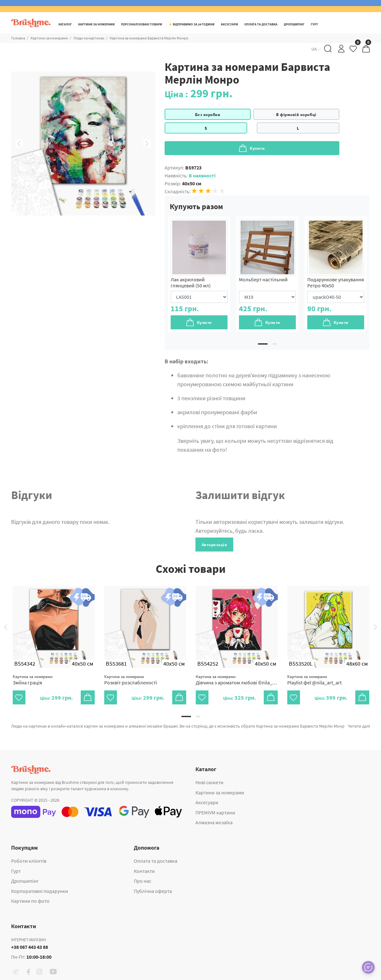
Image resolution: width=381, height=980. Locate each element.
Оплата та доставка (156, 861)
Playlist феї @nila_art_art (314, 680)
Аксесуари (207, 802)
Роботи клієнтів (29, 861)
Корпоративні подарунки (40, 891)
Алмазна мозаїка (214, 822)
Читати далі (359, 726)
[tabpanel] (199, 274)
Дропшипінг (25, 881)
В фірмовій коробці (296, 115)
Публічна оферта (153, 891)
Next (147, 144)
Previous (19, 144)
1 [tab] (263, 344)
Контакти (144, 871)
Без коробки (208, 115)
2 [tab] (275, 344)
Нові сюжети (209, 782)
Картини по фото (30, 901)
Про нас (143, 881)
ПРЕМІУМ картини (215, 812)
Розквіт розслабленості (131, 680)
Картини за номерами (220, 792)
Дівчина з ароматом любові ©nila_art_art (237, 680)
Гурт (16, 871)
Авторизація (214, 545)
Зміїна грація (33, 680)
